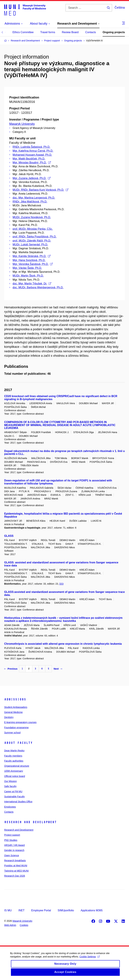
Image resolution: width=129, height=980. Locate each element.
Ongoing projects (114, 32)
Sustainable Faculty (14, 797)
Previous (11, 669)
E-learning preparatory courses (20, 722)
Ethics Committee (23, 32)
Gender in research (14, 850)
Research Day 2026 (15, 876)
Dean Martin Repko (14, 751)
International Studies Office (18, 802)
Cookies (24, 925)
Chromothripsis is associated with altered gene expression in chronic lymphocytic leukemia (63, 644)
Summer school (12, 733)
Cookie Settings (90, 959)
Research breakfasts (15, 860)
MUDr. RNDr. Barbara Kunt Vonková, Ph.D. (40, 190)
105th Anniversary (14, 771)
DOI (61, 584)
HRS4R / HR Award (14, 845)
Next (58, 669)
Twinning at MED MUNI (16, 871)
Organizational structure (17, 766)
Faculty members (13, 756)
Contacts (91, 32)
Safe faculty (10, 786)
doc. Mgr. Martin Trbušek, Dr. (32, 284)
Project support (12, 835)
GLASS (9, 536)
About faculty (18, 743)
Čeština (120, 8)
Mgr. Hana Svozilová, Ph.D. (29, 260)
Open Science (12, 855)
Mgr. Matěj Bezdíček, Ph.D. (29, 159)
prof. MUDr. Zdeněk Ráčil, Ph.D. (32, 241)
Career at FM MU (13, 791)
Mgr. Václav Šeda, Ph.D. (27, 268)
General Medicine (13, 712)
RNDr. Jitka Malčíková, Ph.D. (30, 202)
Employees (10, 807)
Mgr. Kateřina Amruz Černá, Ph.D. (33, 151)
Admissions (15, 699)
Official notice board (15, 776)
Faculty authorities (14, 761)
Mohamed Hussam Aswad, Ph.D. (32, 155)
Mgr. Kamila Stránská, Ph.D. (32, 256)
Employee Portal (41, 910)
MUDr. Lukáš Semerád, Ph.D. (30, 244)
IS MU (8, 910)
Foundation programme (16, 728)
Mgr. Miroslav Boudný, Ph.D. (32, 163)
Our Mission (10, 781)
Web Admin (10, 925)
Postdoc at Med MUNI (16, 866)
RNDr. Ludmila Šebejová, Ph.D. (31, 147)
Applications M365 (92, 910)
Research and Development (30, 822)
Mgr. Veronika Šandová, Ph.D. (33, 264)
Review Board (70, 32)
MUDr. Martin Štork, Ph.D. (28, 276)
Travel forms (48, 32)
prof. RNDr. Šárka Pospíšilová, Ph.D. (35, 237)
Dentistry (9, 717)
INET (21, 910)
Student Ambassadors (16, 707)
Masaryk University (22, 124)
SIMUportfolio (66, 910)
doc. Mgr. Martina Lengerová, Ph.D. (34, 198)
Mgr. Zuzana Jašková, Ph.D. (32, 178)
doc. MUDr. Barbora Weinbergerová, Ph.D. (38, 287)
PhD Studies (11, 840)
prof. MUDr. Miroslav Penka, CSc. (33, 229)
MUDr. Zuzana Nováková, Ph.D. (32, 217)
